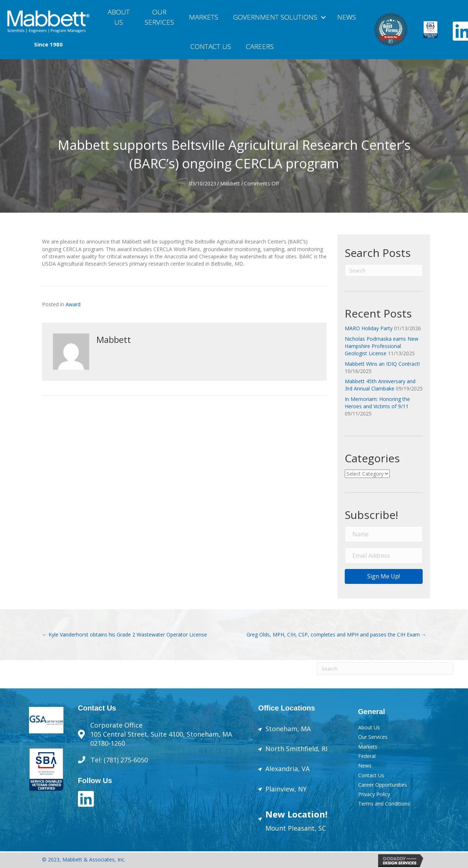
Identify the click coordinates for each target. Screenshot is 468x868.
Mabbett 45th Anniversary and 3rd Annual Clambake (380, 385)
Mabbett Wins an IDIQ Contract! (382, 364)
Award (73, 304)
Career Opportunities (383, 785)
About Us (119, 17)
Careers (260, 46)
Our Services (373, 737)
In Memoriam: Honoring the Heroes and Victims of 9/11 (377, 403)
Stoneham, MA (288, 729)
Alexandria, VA (287, 769)
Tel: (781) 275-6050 (120, 760)
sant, (309, 828)
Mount (276, 828)
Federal (367, 756)
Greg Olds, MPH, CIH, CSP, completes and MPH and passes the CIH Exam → (336, 634)
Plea (293, 828)
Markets (204, 17)
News (347, 17)
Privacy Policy (374, 794)
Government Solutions (275, 17)
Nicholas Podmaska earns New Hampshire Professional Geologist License (382, 346)
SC (321, 828)
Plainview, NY (286, 789)
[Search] (384, 270)
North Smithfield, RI (296, 749)
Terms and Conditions (384, 804)
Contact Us (211, 46)
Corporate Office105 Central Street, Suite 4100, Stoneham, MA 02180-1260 (161, 734)
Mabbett (230, 183)
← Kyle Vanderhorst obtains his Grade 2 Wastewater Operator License (125, 634)
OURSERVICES (159, 17)
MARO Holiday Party (369, 328)
